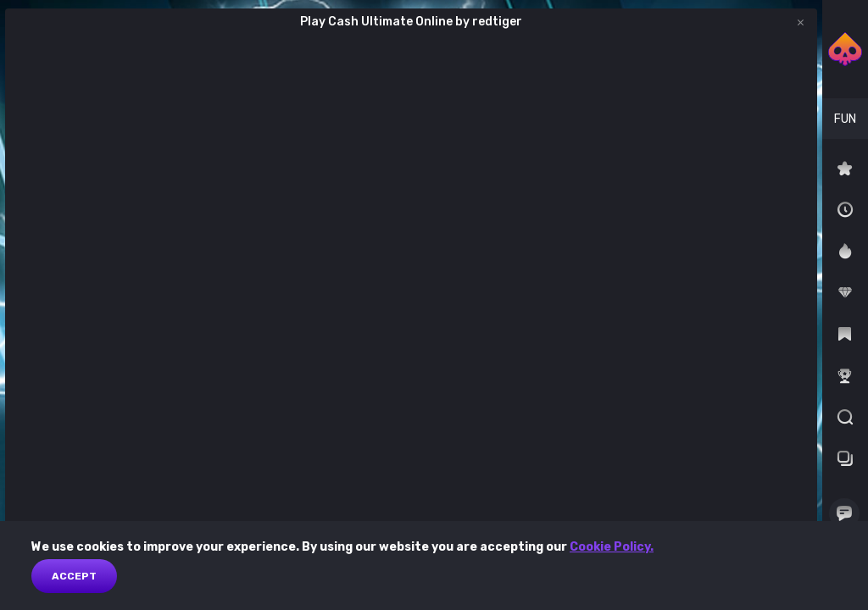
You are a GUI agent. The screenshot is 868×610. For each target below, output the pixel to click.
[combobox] (845, 119)
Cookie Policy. (612, 547)
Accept (74, 576)
